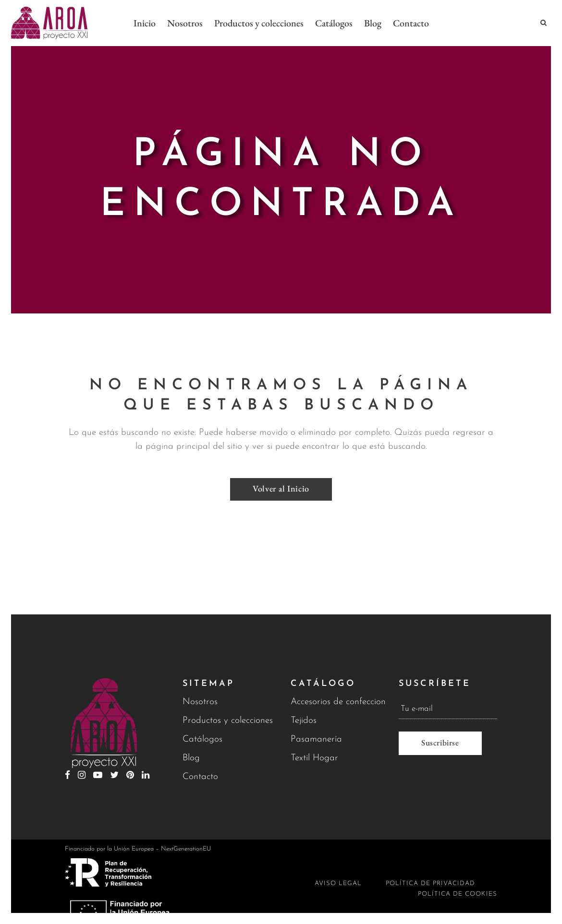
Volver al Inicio (281, 486)
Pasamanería (316, 739)
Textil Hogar (314, 758)
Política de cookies (458, 894)
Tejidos (304, 721)
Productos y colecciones (228, 721)
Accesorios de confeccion (338, 702)
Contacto (200, 777)
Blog (191, 758)
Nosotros (200, 702)
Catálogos (202, 739)
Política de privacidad (430, 883)
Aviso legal (338, 883)
